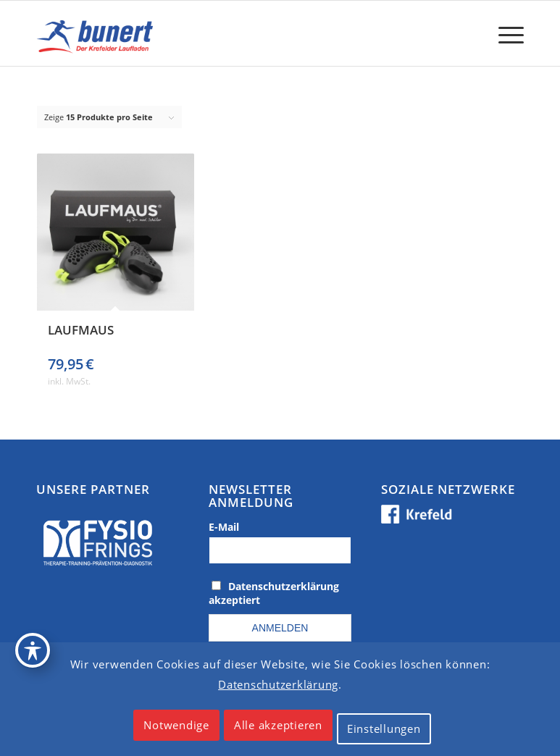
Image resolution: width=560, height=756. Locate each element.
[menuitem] (504, 33)
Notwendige (176, 725)
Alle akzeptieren (278, 725)
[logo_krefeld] (97, 33)
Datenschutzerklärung (278, 684)
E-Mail (224, 527)
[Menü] (504, 33)
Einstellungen (384, 728)
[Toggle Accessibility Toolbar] (33, 650)
